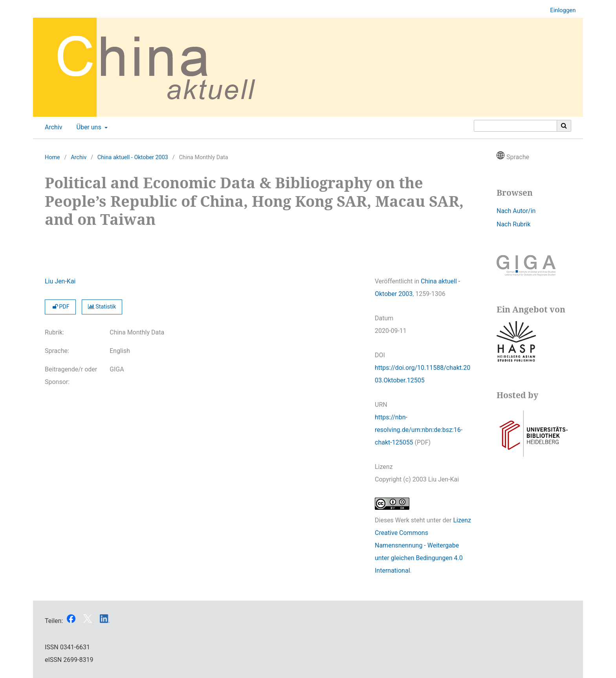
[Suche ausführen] (564, 126)
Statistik (102, 307)
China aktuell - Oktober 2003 (133, 157)
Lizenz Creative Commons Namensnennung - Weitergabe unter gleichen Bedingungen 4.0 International (423, 545)
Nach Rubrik (513, 224)
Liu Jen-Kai (60, 281)
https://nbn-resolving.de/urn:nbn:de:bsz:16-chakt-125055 (419, 430)
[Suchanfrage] (515, 126)
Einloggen (560, 10)
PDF (60, 307)
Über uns (88, 127)
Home (52, 157)
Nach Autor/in (516, 211)
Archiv (52, 127)
